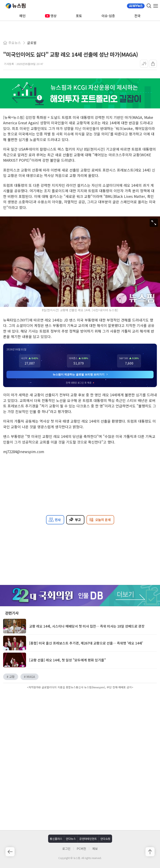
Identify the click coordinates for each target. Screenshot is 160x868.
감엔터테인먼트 (88, 839)
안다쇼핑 (105, 839)
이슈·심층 (108, 16)
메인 (22, 16)
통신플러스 (56, 839)
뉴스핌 (16, 6)
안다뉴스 (71, 839)
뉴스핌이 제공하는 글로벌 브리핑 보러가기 (80, 374)
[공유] (153, 64)
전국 (137, 16)
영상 (51, 16)
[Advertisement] (80, 726)
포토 (79, 16)
